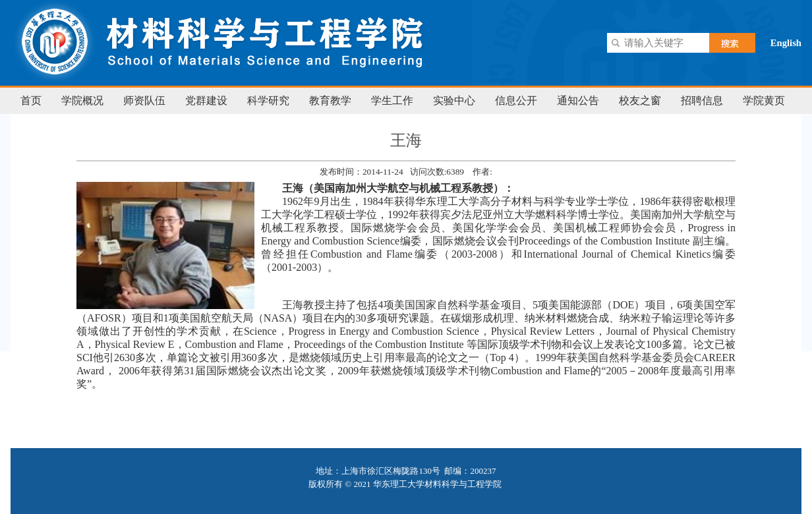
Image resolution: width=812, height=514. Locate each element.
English (786, 43)
